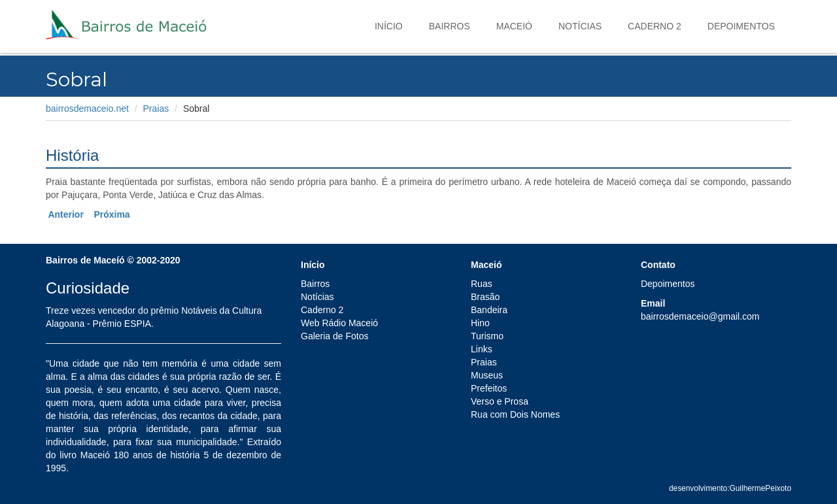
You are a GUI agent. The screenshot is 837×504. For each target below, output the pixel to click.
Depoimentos (741, 26)
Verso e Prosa (500, 401)
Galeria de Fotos (335, 336)
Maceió (514, 26)
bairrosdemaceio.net (87, 109)
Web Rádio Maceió (339, 323)
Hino (480, 323)
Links (482, 349)
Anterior (65, 214)
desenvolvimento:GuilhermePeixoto (730, 488)
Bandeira (489, 310)
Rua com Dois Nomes (515, 414)
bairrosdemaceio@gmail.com (700, 316)
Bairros (450, 26)
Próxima (111, 214)
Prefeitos (489, 388)
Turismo (487, 336)
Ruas (482, 284)
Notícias (580, 26)
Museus (487, 375)
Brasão (485, 297)
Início (389, 26)
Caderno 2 (655, 26)
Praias (156, 109)
